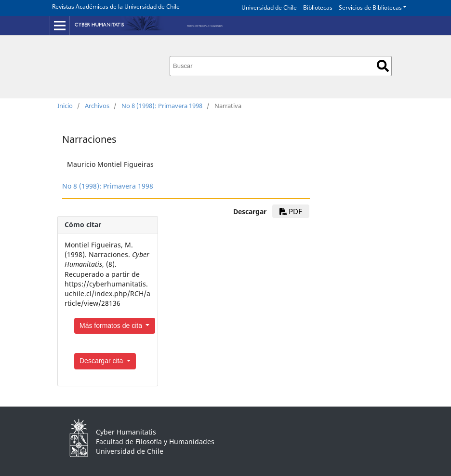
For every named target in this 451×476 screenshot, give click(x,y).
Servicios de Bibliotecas (370, 7)
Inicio (65, 106)
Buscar (383, 66)
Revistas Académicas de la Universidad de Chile (116, 7)
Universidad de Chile (269, 7)
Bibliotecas (318, 7)
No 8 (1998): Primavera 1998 (162, 106)
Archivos (97, 106)
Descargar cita (102, 361)
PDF (291, 211)
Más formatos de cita (112, 326)
